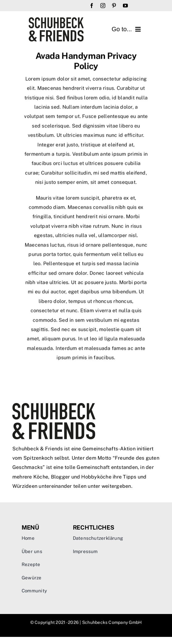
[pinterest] (114, 6)
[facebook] (92, 6)
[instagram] (103, 6)
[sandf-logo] (56, 20)
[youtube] (125, 6)
